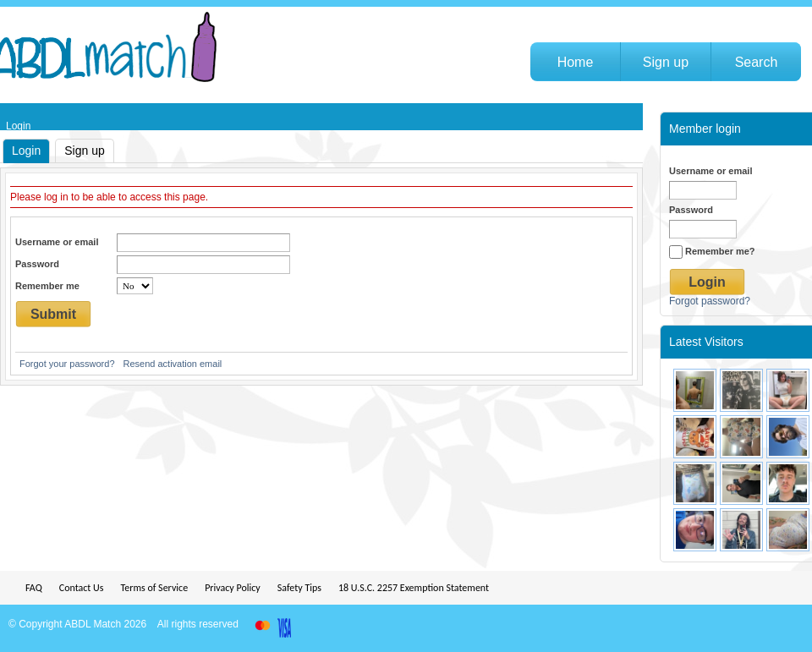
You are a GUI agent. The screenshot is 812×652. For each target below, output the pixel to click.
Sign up (84, 151)
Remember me (47, 286)
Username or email (57, 242)
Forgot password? (710, 301)
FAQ (34, 588)
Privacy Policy (233, 588)
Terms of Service (154, 588)
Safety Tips (299, 588)
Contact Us (82, 588)
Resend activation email (173, 364)
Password (37, 264)
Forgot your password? (67, 364)
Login (26, 151)
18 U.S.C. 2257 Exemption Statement (414, 588)
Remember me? (712, 251)
